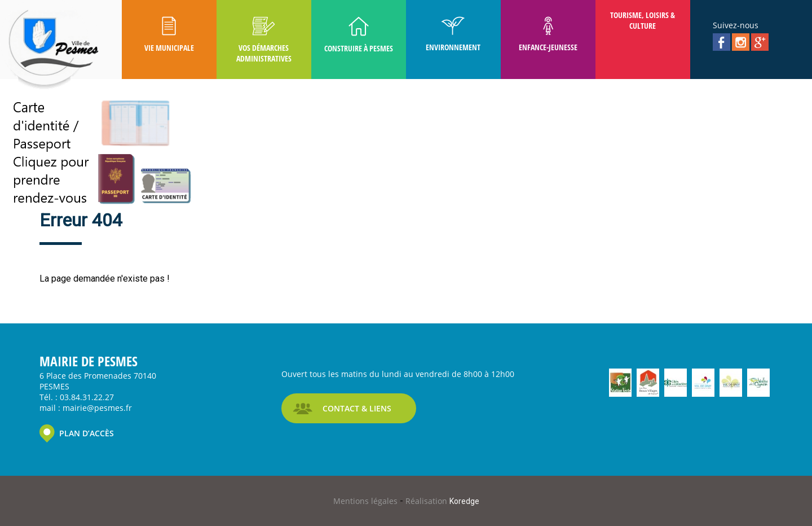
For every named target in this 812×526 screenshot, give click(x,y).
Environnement (453, 34)
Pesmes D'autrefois (169, 94)
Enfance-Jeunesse (548, 34)
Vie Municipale (169, 35)
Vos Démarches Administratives (264, 40)
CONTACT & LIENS (357, 408)
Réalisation (442, 501)
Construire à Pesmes (359, 35)
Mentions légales (367, 501)
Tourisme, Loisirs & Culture (643, 20)
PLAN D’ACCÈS (87, 433)
